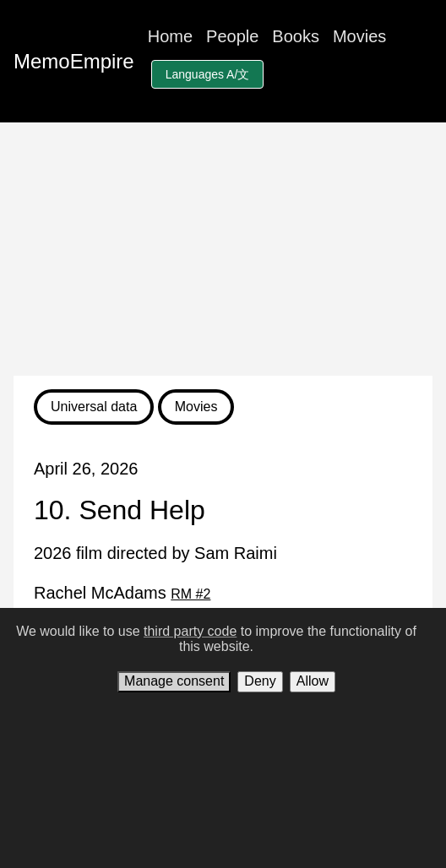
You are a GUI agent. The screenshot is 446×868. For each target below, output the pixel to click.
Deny (260, 681)
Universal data (94, 407)
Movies (359, 36)
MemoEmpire (74, 61)
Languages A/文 (208, 74)
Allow (313, 681)
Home (170, 36)
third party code (190, 631)
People (232, 36)
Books (296, 36)
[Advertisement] (223, 249)
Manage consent (174, 681)
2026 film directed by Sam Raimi (155, 553)
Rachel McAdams (122, 593)
